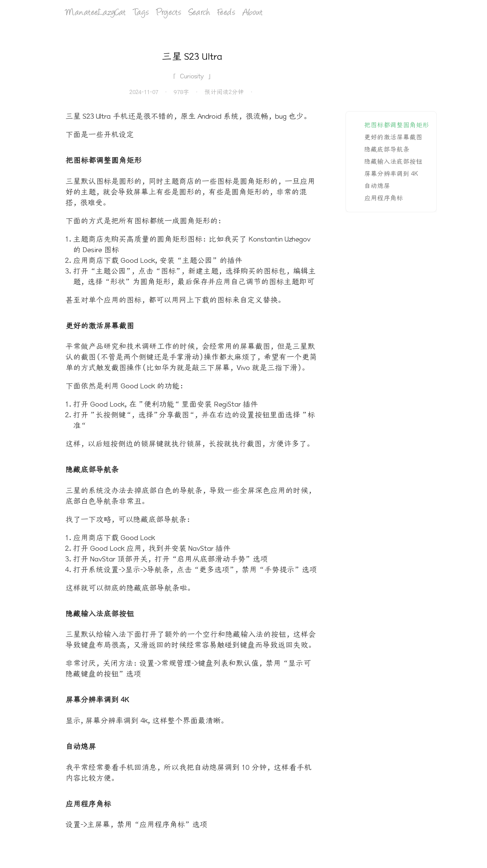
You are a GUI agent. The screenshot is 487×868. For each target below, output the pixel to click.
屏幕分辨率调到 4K (391, 174)
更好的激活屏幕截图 (393, 137)
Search (199, 13)
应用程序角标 (384, 198)
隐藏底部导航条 (387, 149)
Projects (169, 13)
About (253, 13)
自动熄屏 (377, 186)
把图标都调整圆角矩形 (396, 125)
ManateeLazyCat (95, 13)
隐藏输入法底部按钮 (393, 162)
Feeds (226, 13)
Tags (141, 13)
